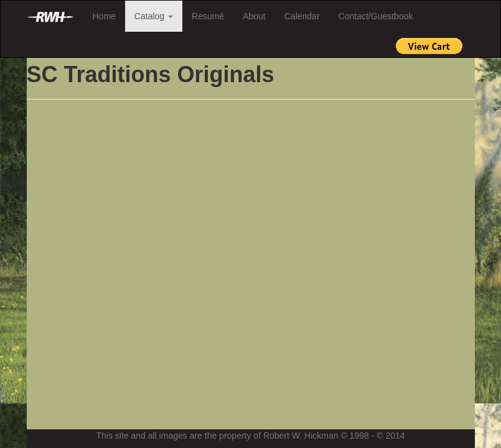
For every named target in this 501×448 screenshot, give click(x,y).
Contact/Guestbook (376, 16)
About (254, 16)
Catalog (154, 16)
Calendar (302, 16)
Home (104, 16)
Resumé (208, 16)
